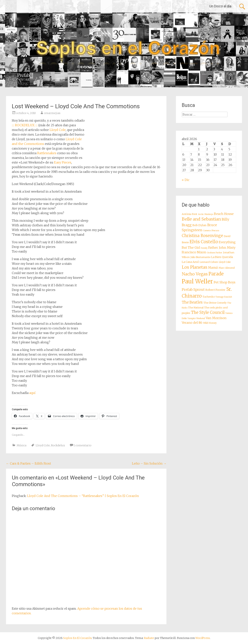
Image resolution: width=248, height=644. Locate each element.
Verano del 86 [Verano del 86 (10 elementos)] (192, 323)
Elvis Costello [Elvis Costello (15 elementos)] (204, 242)
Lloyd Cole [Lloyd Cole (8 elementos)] (225, 262)
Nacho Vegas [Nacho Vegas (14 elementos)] (195, 274)
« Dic (186, 180)
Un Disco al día (220, 6)
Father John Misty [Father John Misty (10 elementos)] (222, 248)
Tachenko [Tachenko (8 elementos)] (209, 297)
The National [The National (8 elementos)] (196, 308)
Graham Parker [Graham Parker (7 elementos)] (215, 253)
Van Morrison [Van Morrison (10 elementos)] (216, 318)
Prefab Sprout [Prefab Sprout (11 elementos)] (193, 290)
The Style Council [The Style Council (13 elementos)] (208, 312)
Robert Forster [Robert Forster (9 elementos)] (215, 290)
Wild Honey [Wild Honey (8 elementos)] (210, 323)
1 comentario (83, 445)
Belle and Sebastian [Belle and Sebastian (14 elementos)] (201, 219)
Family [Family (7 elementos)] (204, 248)
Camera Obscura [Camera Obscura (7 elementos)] (211, 231)
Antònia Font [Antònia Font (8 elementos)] (189, 214)
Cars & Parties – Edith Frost (28, 463)
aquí (32, 393)
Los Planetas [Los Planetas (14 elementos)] (195, 267)
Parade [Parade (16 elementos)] (216, 274)
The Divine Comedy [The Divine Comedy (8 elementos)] (215, 303)
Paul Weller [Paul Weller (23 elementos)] (197, 281)
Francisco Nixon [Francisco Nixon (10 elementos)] (194, 252)
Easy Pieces (63, 162)
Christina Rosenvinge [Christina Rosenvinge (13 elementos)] (202, 236)
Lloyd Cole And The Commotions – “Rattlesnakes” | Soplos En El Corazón (83, 496)
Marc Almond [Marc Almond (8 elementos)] (227, 268)
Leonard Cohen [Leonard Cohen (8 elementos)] (209, 262)
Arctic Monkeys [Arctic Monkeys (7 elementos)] (206, 214)
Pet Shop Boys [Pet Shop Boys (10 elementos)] (225, 282)
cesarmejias (52, 113)
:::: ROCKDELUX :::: (25, 125)
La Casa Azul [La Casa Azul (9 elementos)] (190, 262)
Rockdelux (58, 445)
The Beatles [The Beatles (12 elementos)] (192, 302)
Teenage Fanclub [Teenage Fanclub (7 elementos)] (224, 297)
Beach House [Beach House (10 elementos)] (224, 214)
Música (22, 445)
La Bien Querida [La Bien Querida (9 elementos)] (222, 257)
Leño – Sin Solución (149, 463)
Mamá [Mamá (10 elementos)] (213, 267)
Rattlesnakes (47, 153)
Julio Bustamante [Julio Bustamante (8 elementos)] (200, 257)
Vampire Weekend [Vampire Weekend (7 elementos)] (196, 318)
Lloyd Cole (58, 130)
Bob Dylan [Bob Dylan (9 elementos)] (199, 225)
